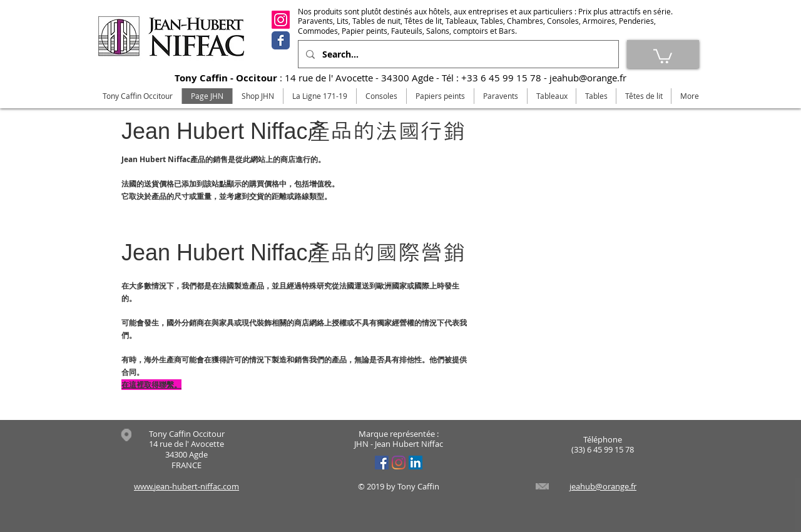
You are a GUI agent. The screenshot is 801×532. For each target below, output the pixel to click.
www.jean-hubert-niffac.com (186, 486)
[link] (663, 55)
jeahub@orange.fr (588, 78)
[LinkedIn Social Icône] (416, 463)
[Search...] (457, 54)
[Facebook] (281, 40)
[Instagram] (281, 20)
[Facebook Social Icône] (382, 463)
